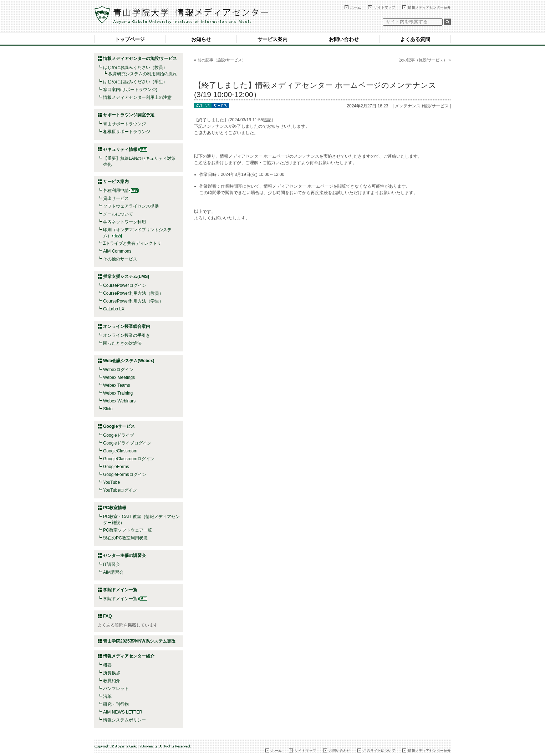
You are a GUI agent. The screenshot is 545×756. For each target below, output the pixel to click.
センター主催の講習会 (124, 555)
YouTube (111, 482)
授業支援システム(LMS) (126, 276)
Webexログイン (118, 370)
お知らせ (201, 39)
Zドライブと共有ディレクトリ (132, 243)
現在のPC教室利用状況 (125, 538)
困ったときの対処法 (122, 343)
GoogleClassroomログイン (129, 459)
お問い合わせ (344, 39)
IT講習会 (111, 564)
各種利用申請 (116, 191)
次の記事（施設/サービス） (423, 60)
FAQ (108, 616)
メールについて (118, 214)
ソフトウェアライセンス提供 (131, 206)
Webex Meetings (119, 377)
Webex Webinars (119, 401)
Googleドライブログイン (127, 443)
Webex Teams (117, 385)
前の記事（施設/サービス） (222, 60)
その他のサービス (120, 259)
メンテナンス (408, 106)
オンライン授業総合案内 (127, 326)
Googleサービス (119, 426)
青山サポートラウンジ (124, 124)
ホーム (356, 7)
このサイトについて (379, 750)
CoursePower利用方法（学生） (133, 301)
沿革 (107, 696)
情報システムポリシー (124, 720)
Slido (108, 409)
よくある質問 (415, 39)
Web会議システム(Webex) (129, 361)
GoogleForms (116, 467)
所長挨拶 (112, 673)
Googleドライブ (119, 435)
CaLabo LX (114, 309)
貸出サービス (116, 198)
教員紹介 (112, 681)
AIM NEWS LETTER (123, 712)
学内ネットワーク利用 (124, 222)
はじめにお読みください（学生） (135, 82)
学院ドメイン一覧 (125, 599)
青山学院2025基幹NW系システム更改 (139, 641)
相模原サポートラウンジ (127, 132)
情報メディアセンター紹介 (429, 7)
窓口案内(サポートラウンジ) (130, 90)
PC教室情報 (115, 508)
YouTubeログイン (120, 490)
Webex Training (118, 393)
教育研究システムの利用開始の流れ (143, 74)
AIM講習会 (113, 572)
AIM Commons (117, 251)
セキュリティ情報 (125, 149)
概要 (107, 665)
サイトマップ (384, 7)
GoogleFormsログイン (125, 475)
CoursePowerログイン (125, 285)
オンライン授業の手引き (127, 335)
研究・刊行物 (116, 704)
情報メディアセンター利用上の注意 (137, 97)
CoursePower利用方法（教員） (133, 293)
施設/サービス (435, 106)
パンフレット (116, 689)
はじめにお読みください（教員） (135, 67)
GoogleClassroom (120, 451)
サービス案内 (272, 39)
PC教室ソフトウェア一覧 (128, 530)
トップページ (130, 39)
